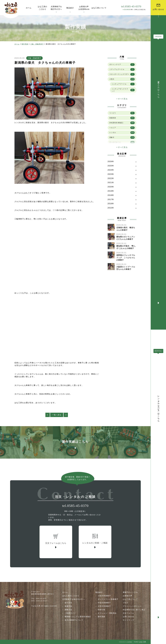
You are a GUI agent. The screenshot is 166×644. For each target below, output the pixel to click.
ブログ (126, 603)
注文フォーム (128, 613)
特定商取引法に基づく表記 (134, 610)
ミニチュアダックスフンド (123, 90)
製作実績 (25, 44)
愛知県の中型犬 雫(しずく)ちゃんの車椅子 (126, 247)
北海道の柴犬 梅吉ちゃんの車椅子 (126, 229)
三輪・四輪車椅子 (37, 44)
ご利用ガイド (70, 613)
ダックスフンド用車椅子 (108, 599)
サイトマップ (128, 620)
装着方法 (68, 606)
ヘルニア (122, 128)
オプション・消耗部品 (107, 613)
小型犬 (122, 79)
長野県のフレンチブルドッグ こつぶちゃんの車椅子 (126, 258)
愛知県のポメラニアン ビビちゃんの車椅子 (127, 238)
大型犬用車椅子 (104, 606)
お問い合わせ (128, 617)
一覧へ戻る (57, 415)
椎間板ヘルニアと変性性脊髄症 (78, 617)
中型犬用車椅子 (104, 603)
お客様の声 (127, 596)
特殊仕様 (102, 610)
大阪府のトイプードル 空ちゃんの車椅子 (127, 268)
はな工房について (130, 599)
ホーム (17, 44)
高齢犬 (122, 137)
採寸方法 (68, 603)
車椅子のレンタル (130, 592)
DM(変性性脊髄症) (122, 123)
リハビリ (122, 113)
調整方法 (68, 610)
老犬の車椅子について (74, 620)
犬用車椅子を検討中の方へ (74, 599)
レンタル (122, 133)
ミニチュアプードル (123, 84)
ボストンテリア (122, 65)
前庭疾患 (122, 118)
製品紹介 (99, 592)
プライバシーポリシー (132, 606)
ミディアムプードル (122, 69)
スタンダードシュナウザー (122, 74)
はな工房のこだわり (71, 596)
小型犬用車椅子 (104, 596)
